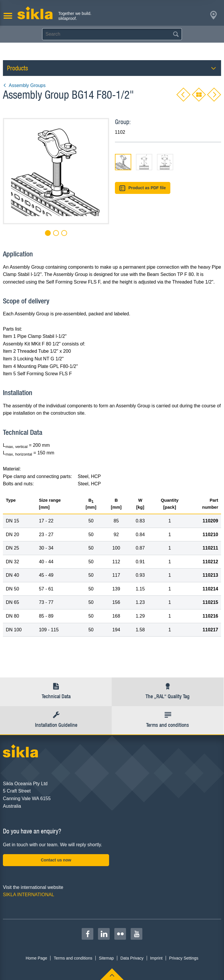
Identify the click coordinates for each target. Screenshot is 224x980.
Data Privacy (132, 958)
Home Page (36, 958)
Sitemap (106, 958)
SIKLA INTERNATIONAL (29, 895)
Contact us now (56, 860)
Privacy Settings (184, 958)
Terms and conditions (73, 958)
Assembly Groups (24, 85)
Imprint (156, 958)
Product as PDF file (143, 188)
